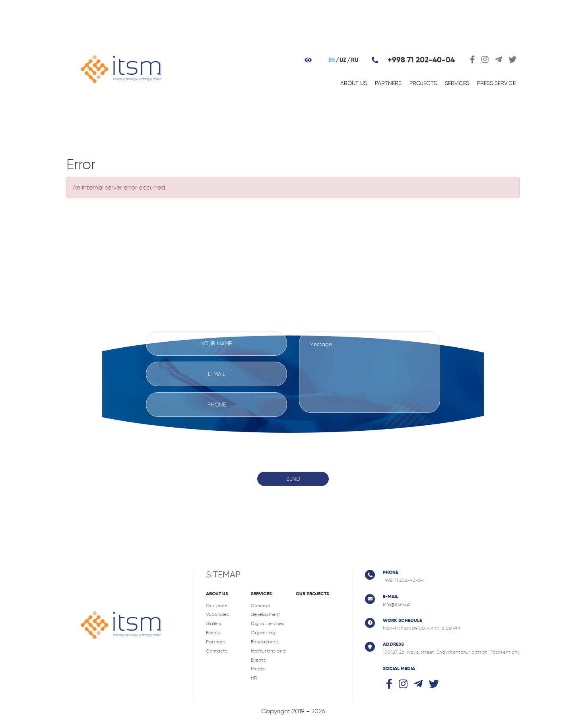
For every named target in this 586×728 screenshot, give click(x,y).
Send (293, 479)
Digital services (268, 623)
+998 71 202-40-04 (421, 60)
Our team (217, 606)
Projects (423, 83)
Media (258, 669)
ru (355, 60)
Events (213, 633)
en (332, 60)
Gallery (214, 623)
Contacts (217, 651)
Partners (388, 83)
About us (354, 83)
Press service (496, 83)
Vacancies (217, 614)
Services (457, 83)
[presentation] (293, 438)
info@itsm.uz (397, 604)
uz (343, 60)
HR (254, 678)
